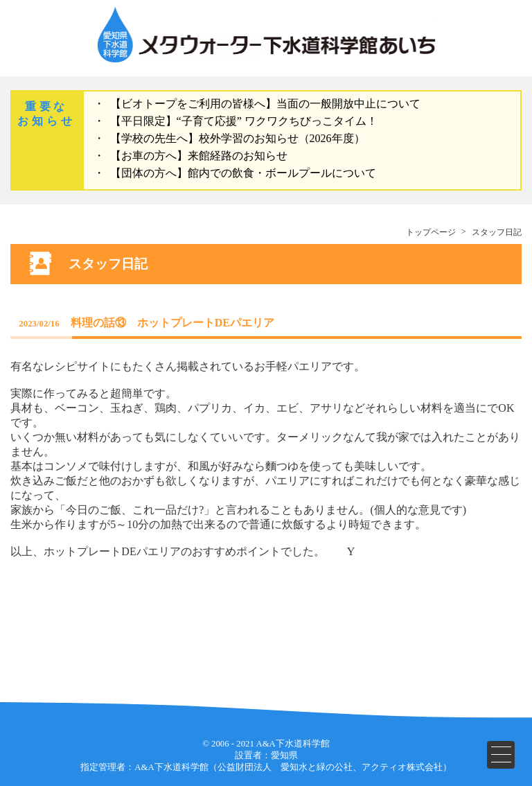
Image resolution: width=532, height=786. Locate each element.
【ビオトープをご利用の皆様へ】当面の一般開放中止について (265, 104)
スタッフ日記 (497, 232)
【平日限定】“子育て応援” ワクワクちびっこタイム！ (244, 121)
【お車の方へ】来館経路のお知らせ (199, 156)
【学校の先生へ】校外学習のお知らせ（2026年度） (238, 138)
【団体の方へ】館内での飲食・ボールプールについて (243, 173)
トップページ (431, 232)
